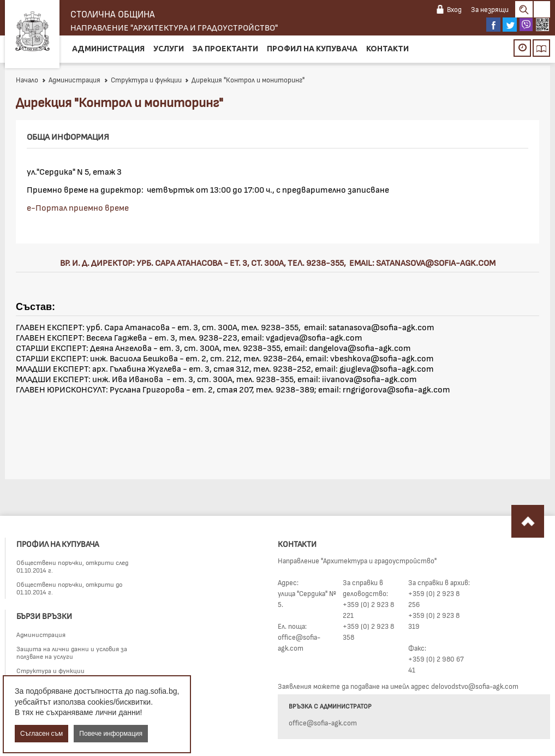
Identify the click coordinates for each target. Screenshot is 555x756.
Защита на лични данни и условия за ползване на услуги (72, 652)
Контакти (387, 49)
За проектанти (225, 49)
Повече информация (111, 734)
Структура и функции (143, 80)
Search (524, 9)
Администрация (108, 49)
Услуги (169, 49)
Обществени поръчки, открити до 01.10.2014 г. (69, 588)
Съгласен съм (41, 734)
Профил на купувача (312, 49)
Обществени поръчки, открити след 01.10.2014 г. (72, 566)
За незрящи (490, 9)
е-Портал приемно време (78, 207)
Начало (27, 80)
